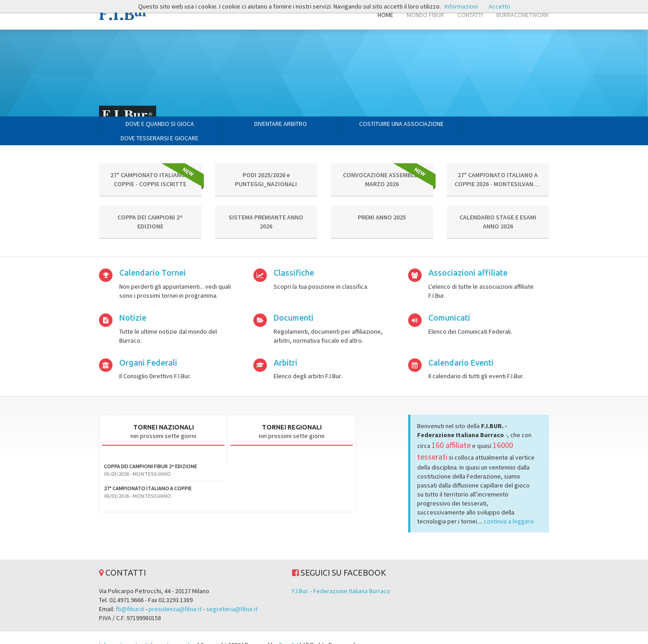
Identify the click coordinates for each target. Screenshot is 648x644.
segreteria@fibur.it (232, 595)
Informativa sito (120, 631)
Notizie (133, 303)
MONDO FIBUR (425, 15)
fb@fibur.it (130, 595)
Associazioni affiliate (468, 258)
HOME (385, 15)
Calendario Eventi (461, 348)
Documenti (294, 303)
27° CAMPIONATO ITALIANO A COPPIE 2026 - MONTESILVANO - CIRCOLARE (498, 170)
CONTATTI (470, 15)
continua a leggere (509, 507)
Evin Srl (289, 631)
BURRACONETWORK (523, 15)
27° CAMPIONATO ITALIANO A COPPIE (148, 474)
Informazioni (461, 6)
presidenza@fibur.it (175, 595)
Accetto (499, 6)
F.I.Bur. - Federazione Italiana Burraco (341, 577)
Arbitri (286, 348)
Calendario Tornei (153, 258)
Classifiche (294, 258)
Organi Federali (148, 348)
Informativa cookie (171, 631)
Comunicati (449, 303)
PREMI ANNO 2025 (382, 203)
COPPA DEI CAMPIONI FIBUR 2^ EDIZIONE (151, 452)
